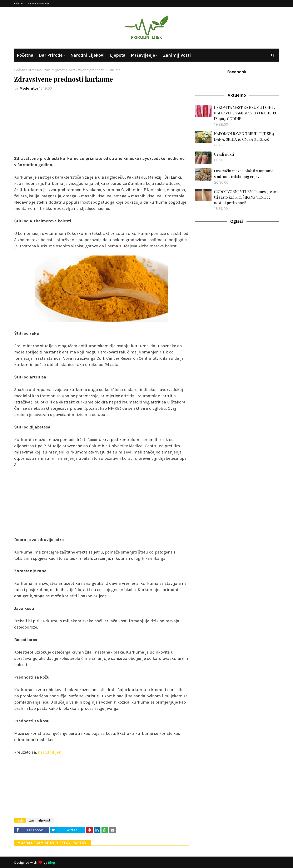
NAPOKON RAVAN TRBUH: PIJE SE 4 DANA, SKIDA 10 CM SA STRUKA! (244, 136)
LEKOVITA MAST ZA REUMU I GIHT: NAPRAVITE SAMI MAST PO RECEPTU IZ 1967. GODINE (246, 113)
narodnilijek (49, 752)
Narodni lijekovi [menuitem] (88, 55)
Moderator (29, 88)
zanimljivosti (55, 70)
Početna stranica (28, 70)
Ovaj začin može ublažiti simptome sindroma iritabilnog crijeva (244, 174)
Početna (19, 4)
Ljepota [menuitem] (118, 55)
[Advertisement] (101, 126)
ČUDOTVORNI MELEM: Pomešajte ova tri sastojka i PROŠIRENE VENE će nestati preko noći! (246, 197)
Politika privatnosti (38, 4)
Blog (51, 862)
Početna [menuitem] (25, 55)
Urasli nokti (224, 154)
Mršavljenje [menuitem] (143, 55)
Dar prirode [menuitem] (51, 55)
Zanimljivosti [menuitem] (177, 55)
